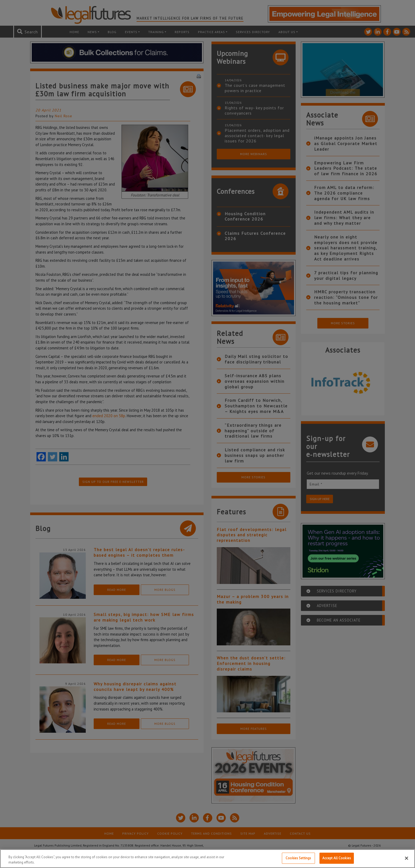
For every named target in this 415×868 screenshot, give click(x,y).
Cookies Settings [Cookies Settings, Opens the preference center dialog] (298, 858)
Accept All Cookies (337, 858)
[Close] (407, 858)
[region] (207, 859)
